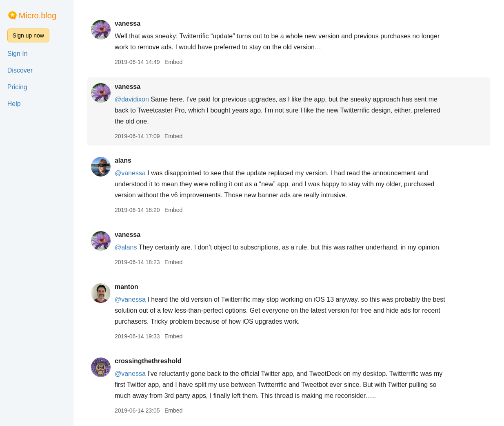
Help (14, 104)
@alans (126, 247)
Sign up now (28, 35)
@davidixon (132, 99)
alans (123, 160)
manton (127, 287)
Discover (20, 70)
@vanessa (130, 173)
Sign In (18, 54)
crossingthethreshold (148, 361)
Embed (173, 62)
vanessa (128, 23)
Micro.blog (38, 15)
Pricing (17, 87)
